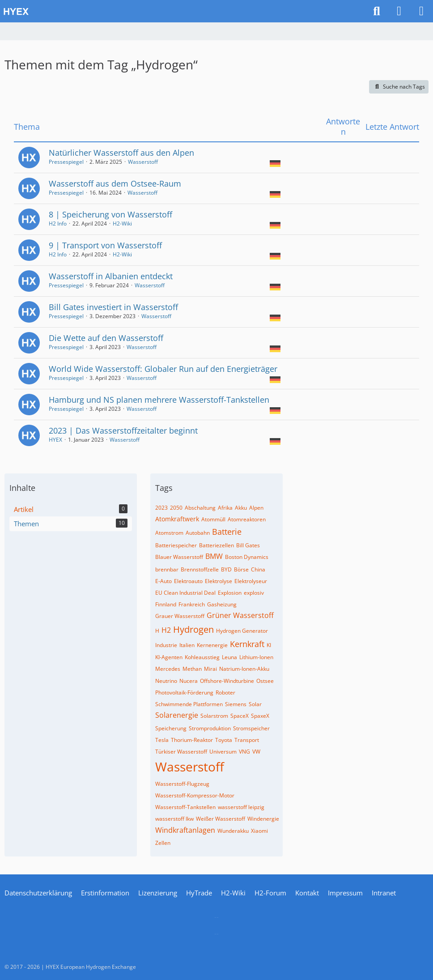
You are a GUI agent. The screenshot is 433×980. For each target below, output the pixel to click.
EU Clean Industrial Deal (185, 593)
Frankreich (192, 604)
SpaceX (240, 716)
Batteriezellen (216, 545)
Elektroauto (188, 581)
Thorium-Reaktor (192, 740)
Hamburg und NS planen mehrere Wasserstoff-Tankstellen (159, 400)
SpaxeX (260, 716)
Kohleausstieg (202, 657)
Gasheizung (222, 604)
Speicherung (171, 728)
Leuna (229, 657)
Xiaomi (259, 831)
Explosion (230, 593)
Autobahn (198, 533)
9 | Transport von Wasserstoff (105, 245)
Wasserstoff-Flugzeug (182, 784)
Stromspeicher (251, 728)
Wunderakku (233, 831)
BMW (214, 556)
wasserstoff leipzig (241, 807)
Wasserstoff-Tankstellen (185, 807)
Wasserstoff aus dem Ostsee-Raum (115, 183)
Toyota (224, 740)
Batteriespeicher (176, 545)
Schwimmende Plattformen (189, 704)
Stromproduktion (210, 728)
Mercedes (168, 669)
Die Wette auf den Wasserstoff (106, 338)
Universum (223, 752)
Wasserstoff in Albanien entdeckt (111, 276)
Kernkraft (247, 644)
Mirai (210, 669)
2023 (161, 508)
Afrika (225, 508)
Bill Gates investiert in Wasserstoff (113, 307)
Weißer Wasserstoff (221, 819)
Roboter (225, 692)
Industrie (166, 645)
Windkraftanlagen (185, 830)
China (258, 569)
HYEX (55, 440)
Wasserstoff (143, 162)
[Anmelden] (399, 11)
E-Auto (163, 581)
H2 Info (58, 224)
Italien (187, 645)
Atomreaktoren (247, 519)
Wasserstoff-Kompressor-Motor (195, 795)
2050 (176, 508)
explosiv (254, 593)
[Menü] (421, 11)
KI (269, 645)
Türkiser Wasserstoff (181, 752)
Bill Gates (248, 545)
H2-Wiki (122, 224)
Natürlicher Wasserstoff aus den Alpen (121, 153)
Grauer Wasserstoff (180, 616)
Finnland (166, 604)
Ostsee (265, 681)
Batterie (227, 532)
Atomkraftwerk (177, 519)
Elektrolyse (219, 581)
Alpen (256, 508)
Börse (241, 569)
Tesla (162, 740)
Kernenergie (212, 645)
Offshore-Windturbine (227, 681)
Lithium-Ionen (256, 657)
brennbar (167, 569)
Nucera (189, 681)
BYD (226, 569)
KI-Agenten (169, 657)
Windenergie (263, 819)
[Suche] (377, 11)
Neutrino (166, 681)
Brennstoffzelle (200, 569)
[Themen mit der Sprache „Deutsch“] (275, 163)
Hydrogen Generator (242, 631)
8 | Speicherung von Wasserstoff (110, 214)
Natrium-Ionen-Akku (244, 669)
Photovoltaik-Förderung (184, 692)
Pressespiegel (66, 162)
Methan (192, 669)
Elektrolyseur (251, 581)
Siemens (236, 704)
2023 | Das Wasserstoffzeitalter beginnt (123, 430)
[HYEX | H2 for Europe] (183, 11)
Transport (247, 740)
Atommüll (213, 519)
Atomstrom (169, 533)
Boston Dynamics (247, 557)
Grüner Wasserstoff (240, 615)
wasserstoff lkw (174, 819)
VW (256, 752)
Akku (241, 508)
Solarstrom (214, 716)
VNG (244, 752)
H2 (166, 630)
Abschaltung (200, 508)
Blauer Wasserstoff (179, 557)
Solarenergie (177, 715)
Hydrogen (193, 629)
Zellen (163, 843)
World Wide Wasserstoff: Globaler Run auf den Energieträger (163, 369)
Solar (255, 704)
